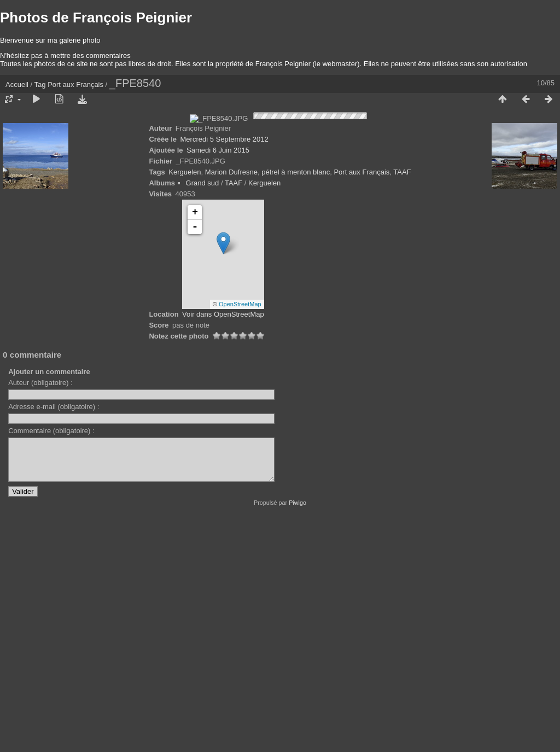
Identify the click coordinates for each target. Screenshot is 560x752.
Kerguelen (185, 404)
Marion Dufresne (231, 404)
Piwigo (297, 743)
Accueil (17, 84)
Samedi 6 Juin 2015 (218, 383)
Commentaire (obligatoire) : (51, 663)
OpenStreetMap (240, 537)
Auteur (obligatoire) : (40, 615)
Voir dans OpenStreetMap (223, 547)
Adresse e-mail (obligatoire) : (54, 639)
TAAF (402, 404)
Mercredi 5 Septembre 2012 (224, 372)
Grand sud (203, 415)
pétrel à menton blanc (296, 404)
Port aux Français (75, 84)
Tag (40, 84)
